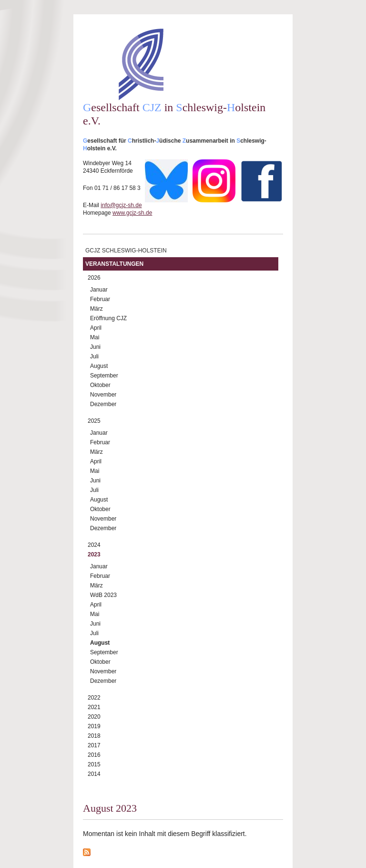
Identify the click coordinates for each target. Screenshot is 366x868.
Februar (100, 299)
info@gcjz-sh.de (121, 205)
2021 (94, 707)
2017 (94, 745)
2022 (94, 698)
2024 (94, 545)
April (96, 328)
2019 (94, 726)
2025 (94, 421)
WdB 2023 (103, 595)
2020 (94, 717)
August (99, 366)
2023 (94, 554)
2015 (94, 764)
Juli (94, 356)
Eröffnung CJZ (108, 318)
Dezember (103, 404)
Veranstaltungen (114, 264)
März (97, 309)
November (103, 395)
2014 (94, 774)
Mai (95, 337)
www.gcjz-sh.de (132, 213)
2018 (94, 736)
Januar (99, 290)
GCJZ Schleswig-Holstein (126, 251)
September (104, 376)
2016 (94, 755)
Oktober (100, 385)
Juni (95, 347)
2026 (94, 278)
